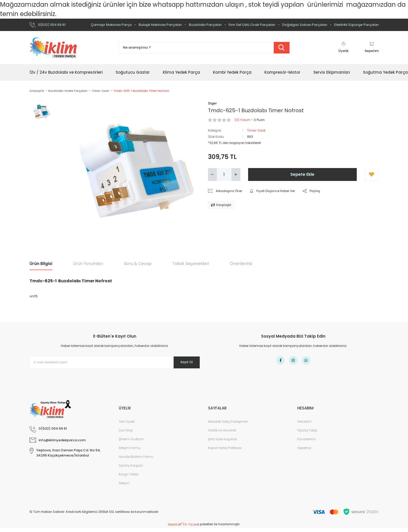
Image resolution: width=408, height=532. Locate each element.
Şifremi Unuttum (131, 443)
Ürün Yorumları (88, 264)
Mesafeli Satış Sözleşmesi (228, 425)
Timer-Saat (256, 130)
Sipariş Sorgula (131, 469)
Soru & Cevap (138, 264)
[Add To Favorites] (372, 174)
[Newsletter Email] (115, 362)
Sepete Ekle (302, 174)
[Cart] (372, 48)
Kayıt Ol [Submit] (183, 362)
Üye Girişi (126, 434)
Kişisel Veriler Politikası (225, 452)
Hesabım (304, 425)
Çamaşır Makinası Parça (111, 25)
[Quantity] (224, 174)
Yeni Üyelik (127, 425)
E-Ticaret (192, 528)
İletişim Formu (130, 452)
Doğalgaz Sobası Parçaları (305, 25)
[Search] (204, 48)
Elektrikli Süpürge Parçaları (357, 25)
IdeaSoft (175, 528)
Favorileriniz (306, 443)
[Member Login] (344, 48)
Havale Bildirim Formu (136, 461)
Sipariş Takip (307, 434)
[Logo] (53, 48)
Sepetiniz (304, 452)
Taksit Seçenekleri (191, 264)
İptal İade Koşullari (222, 443)
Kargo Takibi (129, 478)
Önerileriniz (241, 264)
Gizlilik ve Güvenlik (222, 434)
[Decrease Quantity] (212, 174)
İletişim (124, 487)
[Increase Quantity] (236, 174)
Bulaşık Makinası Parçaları (160, 25)
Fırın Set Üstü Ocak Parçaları (252, 25)
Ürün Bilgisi (41, 264)
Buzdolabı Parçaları (205, 25)
